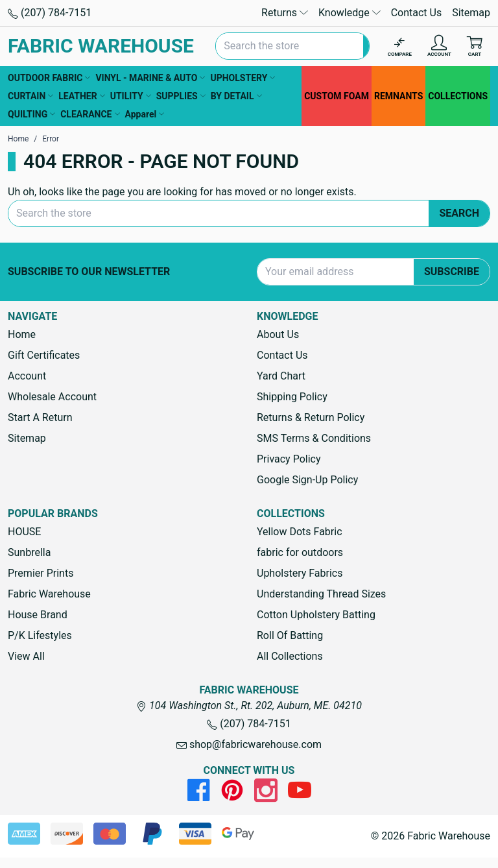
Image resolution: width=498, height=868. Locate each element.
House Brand (38, 615)
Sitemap (471, 13)
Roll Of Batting (290, 635)
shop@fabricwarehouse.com (249, 744)
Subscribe (452, 271)
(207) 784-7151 (50, 13)
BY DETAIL (236, 96)
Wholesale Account (52, 397)
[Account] (439, 46)
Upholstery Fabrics (300, 573)
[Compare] (400, 46)
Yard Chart (281, 376)
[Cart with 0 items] (475, 46)
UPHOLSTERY (243, 78)
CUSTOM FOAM (337, 96)
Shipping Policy (292, 397)
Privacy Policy (289, 459)
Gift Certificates (44, 355)
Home (22, 334)
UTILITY (131, 96)
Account (27, 376)
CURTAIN (30, 96)
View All (26, 656)
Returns (285, 13)
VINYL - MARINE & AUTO (150, 78)
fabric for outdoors (300, 552)
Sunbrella (29, 552)
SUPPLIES (181, 96)
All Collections (290, 656)
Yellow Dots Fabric (300, 532)
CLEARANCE (90, 114)
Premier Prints (41, 573)
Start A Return (40, 417)
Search (459, 213)
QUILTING (31, 114)
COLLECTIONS (458, 96)
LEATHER (81, 96)
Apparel (145, 114)
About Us (278, 334)
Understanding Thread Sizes (321, 594)
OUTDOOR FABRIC (49, 78)
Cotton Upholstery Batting (316, 615)
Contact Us (417, 13)
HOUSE (24, 532)
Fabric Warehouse (49, 594)
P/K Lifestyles (40, 635)
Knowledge (350, 13)
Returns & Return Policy (311, 417)
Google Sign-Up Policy (307, 480)
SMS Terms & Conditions (314, 438)
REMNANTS (398, 96)
